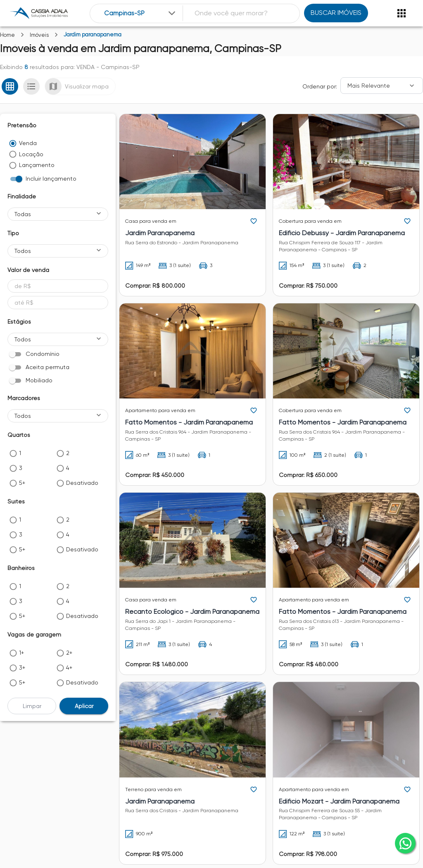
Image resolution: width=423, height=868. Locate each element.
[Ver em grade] (10, 86)
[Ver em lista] (31, 86)
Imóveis (39, 35)
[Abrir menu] (402, 13)
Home (7, 35)
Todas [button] (23, 214)
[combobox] (140, 13)
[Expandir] (172, 13)
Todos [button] (23, 251)
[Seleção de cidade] (140, 13)
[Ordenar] (382, 86)
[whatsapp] (405, 843)
